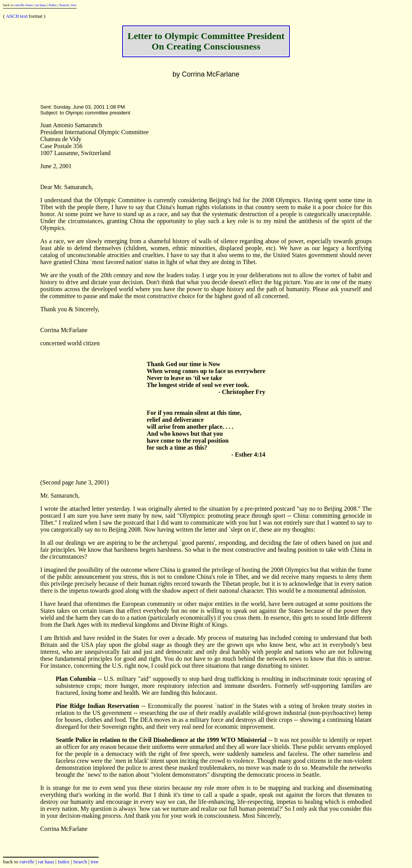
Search (64, 5)
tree (74, 5)
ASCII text (17, 16)
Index (53, 5)
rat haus (41, 5)
